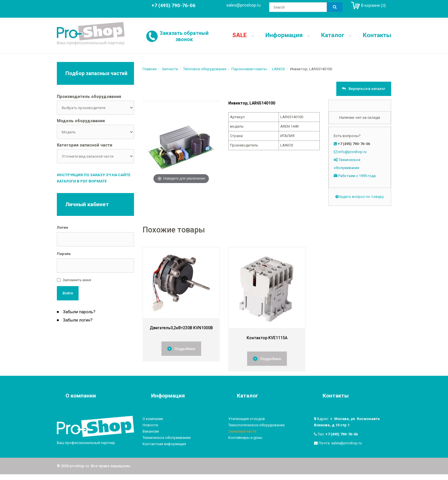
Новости (150, 425)
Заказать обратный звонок (184, 36)
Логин (62, 227)
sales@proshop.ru (243, 5)
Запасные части (242, 431)
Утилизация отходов (247, 419)
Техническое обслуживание (167, 438)
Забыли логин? (77, 320)
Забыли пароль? (79, 312)
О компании (153, 419)
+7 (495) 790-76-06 (342, 434)
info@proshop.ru (352, 152)
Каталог (336, 35)
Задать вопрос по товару (360, 197)
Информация (288, 35)
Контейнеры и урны (245, 438)
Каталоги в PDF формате (82, 181)
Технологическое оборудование (256, 425)
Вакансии (151, 431)
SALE (243, 35)
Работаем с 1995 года (357, 176)
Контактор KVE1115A (267, 338)
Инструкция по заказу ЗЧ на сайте (94, 175)
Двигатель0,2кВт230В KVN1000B (181, 328)
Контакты (377, 35)
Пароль (64, 254)
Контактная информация (164, 444)
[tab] (95, 97)
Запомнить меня (77, 280)
